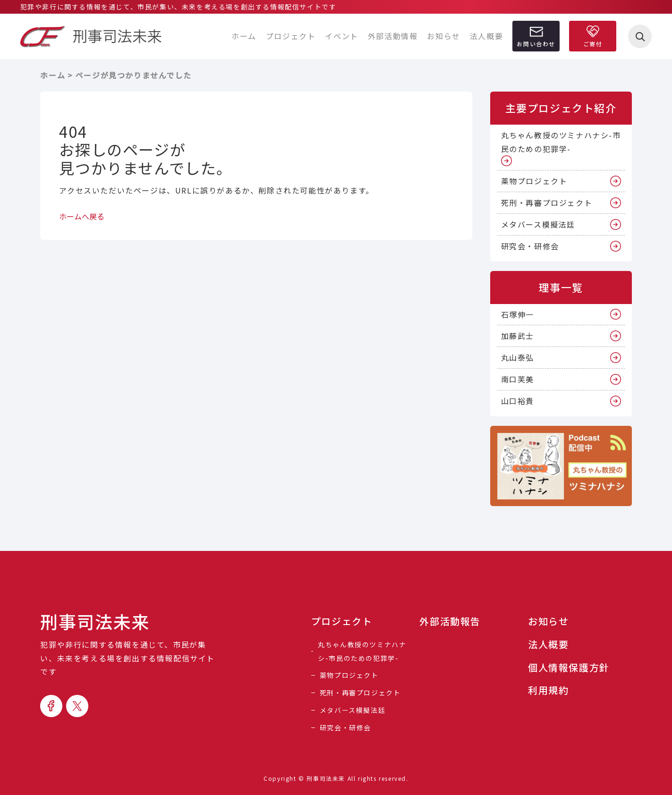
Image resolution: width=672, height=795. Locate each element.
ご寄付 (593, 44)
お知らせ (443, 36)
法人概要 (486, 36)
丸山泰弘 (518, 357)
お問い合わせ (536, 44)
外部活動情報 (393, 36)
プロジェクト (291, 36)
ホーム (244, 36)
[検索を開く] (640, 36)
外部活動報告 (450, 621)
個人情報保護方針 (569, 668)
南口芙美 (518, 379)
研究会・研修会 (530, 246)
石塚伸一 (518, 314)
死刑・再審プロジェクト (547, 203)
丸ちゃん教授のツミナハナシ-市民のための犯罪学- (561, 142)
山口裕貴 (518, 401)
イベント (341, 36)
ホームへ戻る (82, 216)
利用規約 (548, 690)
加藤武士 (518, 336)
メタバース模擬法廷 (538, 224)
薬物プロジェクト (534, 181)
